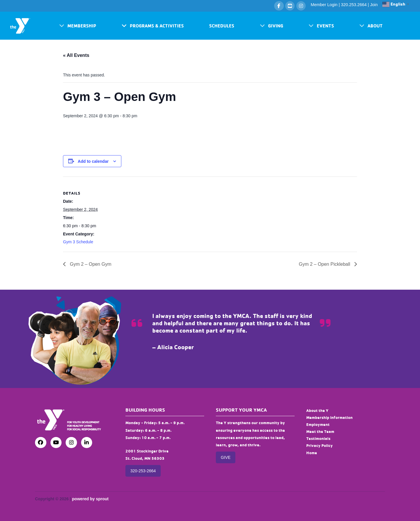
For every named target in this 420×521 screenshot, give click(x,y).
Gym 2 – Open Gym (90, 264)
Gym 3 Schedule (78, 242)
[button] (78, 26)
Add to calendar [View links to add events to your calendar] (93, 161)
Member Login (324, 5)
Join (374, 5)
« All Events (76, 55)
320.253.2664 (354, 5)
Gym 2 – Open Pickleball (325, 264)
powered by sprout (90, 499)
